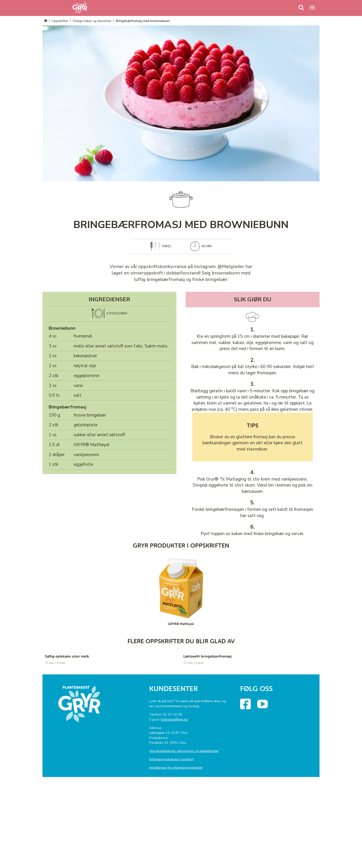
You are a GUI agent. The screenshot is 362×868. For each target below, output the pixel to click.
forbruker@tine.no (174, 719)
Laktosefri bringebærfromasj (207, 656)
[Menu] (301, 8)
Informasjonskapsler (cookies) (171, 759)
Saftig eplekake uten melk (67, 656)
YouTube (267, 702)
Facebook (250, 702)
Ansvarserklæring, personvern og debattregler (184, 751)
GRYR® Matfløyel (92, 445)
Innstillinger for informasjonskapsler (176, 767)
